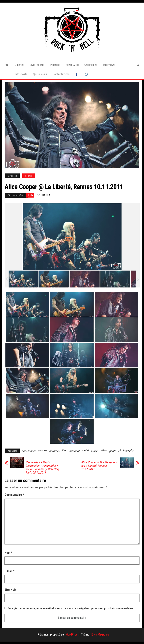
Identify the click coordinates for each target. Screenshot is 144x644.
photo (113, 451)
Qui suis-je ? (40, 74)
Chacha (46, 195)
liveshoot (74, 451)
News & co (72, 65)
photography (126, 450)
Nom (8, 553)
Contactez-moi (61, 74)
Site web (10, 590)
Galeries (19, 65)
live (64, 450)
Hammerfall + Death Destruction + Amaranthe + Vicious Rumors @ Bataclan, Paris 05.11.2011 (42, 468)
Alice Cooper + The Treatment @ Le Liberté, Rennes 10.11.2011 (99, 466)
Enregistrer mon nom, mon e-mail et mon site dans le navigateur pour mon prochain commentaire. (71, 608)
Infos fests (21, 74)
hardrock (54, 451)
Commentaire (14, 495)
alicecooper (29, 451)
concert (42, 450)
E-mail (9, 571)
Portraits (55, 65)
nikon (104, 450)
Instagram (87, 74)
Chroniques (91, 65)
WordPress (72, 634)
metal (85, 450)
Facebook (78, 74)
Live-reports (37, 65)
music (94, 451)
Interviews (109, 65)
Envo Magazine (100, 634)
